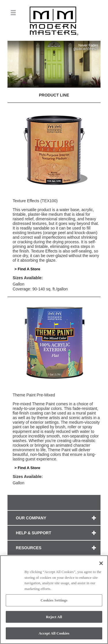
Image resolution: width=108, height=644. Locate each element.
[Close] (101, 563)
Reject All (54, 617)
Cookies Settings (54, 600)
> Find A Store (27, 269)
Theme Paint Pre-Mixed (34, 395)
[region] (54, 600)
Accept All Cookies (54, 633)
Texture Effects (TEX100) (35, 201)
